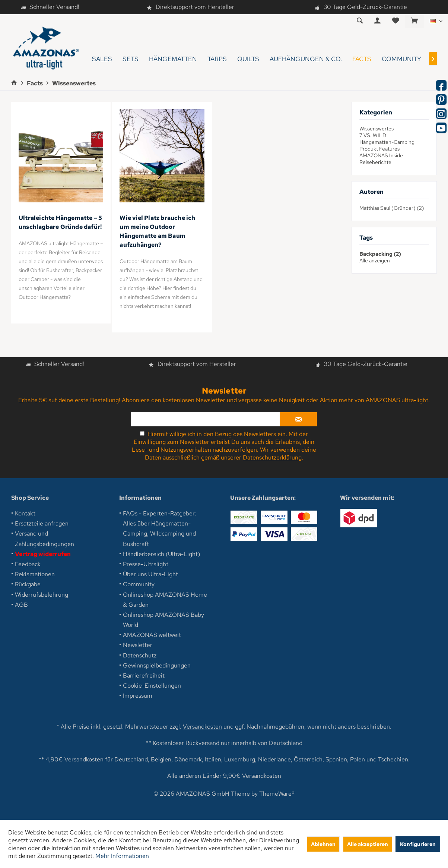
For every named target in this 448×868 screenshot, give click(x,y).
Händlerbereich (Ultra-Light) (161, 554)
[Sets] (131, 59)
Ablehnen (323, 844)
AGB (21, 605)
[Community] (401, 59)
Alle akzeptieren (368, 844)
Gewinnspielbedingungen (157, 665)
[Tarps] (217, 59)
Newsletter (138, 645)
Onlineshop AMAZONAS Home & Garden (165, 600)
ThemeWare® (277, 794)
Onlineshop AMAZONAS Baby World (163, 620)
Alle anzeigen (375, 261)
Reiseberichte (375, 162)
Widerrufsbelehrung (42, 595)
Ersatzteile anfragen (42, 523)
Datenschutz (140, 655)
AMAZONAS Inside (381, 155)
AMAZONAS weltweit (152, 635)
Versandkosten (202, 727)
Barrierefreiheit (144, 676)
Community (139, 584)
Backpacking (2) (380, 254)
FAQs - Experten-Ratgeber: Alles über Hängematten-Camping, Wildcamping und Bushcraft (160, 529)
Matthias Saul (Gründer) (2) (392, 208)
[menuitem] (414, 21)
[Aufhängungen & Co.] (306, 59)
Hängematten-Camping (387, 142)
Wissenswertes (376, 129)
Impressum (138, 696)
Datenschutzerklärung (272, 457)
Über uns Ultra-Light (150, 574)
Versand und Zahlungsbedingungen (45, 539)
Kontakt (25, 513)
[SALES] (102, 59)
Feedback (28, 564)
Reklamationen (35, 574)
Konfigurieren (418, 844)
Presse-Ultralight (146, 564)
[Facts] (362, 59)
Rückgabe (28, 584)
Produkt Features (379, 149)
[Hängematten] (173, 59)
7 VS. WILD (373, 135)
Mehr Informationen (122, 856)
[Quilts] (248, 59)
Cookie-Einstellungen (152, 686)
